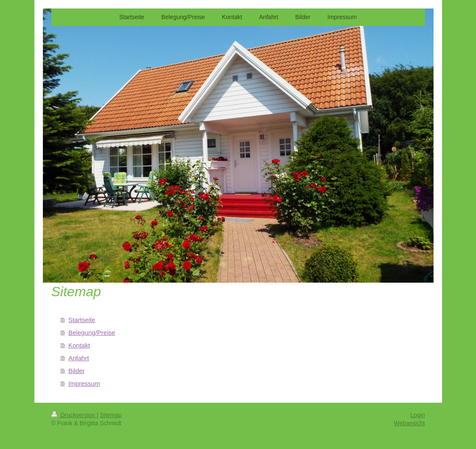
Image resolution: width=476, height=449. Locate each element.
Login (417, 415)
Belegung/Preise (92, 333)
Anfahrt (79, 358)
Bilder (76, 371)
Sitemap (111, 415)
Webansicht (410, 423)
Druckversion (74, 415)
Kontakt (79, 345)
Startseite (82, 320)
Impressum (84, 383)
